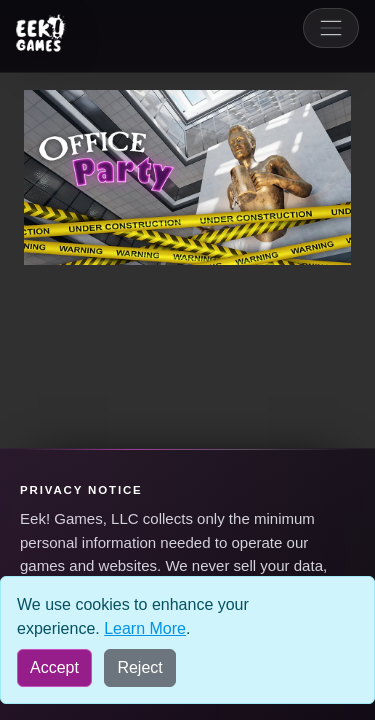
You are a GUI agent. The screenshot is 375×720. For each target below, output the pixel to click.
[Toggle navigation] (331, 28)
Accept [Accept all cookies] (54, 667)
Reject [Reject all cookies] (139, 667)
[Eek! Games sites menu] (41, 33)
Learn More (145, 628)
